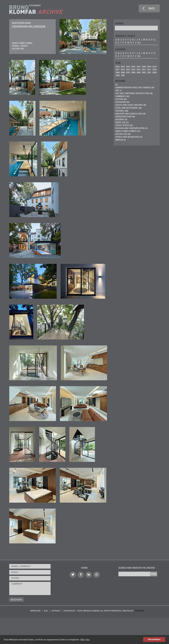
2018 (154, 67)
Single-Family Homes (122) (128, 131)
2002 (144, 72)
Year (118, 63)
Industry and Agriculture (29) (130, 114)
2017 (118, 69)
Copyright (56, 611)
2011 (149, 69)
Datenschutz (69, 611)
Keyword (120, 81)
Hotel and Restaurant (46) (129, 108)
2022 (133, 67)
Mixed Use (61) (122, 122)
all (139, 43)
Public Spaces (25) (124, 125)
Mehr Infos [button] (85, 640)
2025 (118, 67)
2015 (128, 69)
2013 (139, 69)
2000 (154, 72)
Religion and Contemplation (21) (132, 128)
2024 (123, 67)
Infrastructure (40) (125, 117)
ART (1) (118, 90)
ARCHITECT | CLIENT (125, 36)
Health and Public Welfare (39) (131, 105)
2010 (154, 69)
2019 (149, 67)
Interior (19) (121, 119)
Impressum (35, 611)
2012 (144, 69)
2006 (133, 72)
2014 (133, 69)
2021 (139, 67)
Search (119, 23)
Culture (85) (121, 99)
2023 (128, 67)
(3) (116, 85)
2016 (123, 69)
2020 (144, 67)
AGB (46, 611)
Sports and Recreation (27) (129, 137)
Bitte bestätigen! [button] (154, 639)
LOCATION (120, 49)
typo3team (139, 611)
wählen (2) (121, 140)
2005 (139, 72)
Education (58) (122, 102)
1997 (123, 75)
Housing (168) (122, 111)
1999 (118, 75)
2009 (118, 72)
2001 (149, 72)
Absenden (16, 600)
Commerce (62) (122, 96)
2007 (128, 72)
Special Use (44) (123, 134)
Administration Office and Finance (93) (135, 88)
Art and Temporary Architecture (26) (134, 93)
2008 (123, 72)
